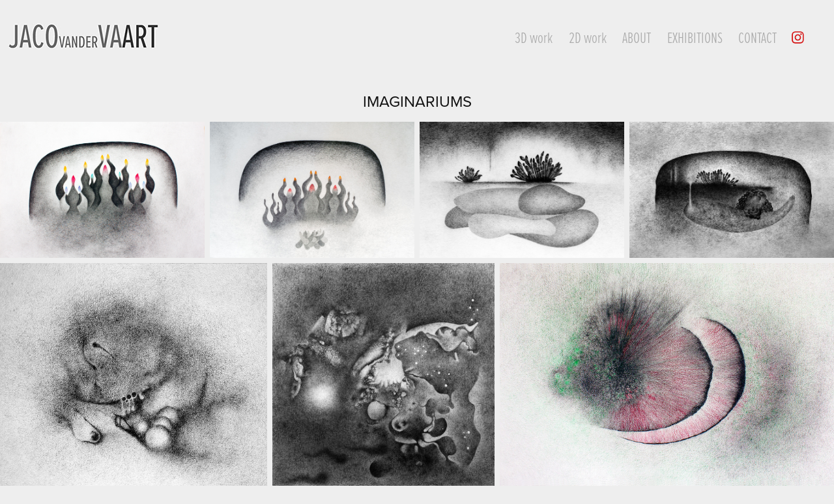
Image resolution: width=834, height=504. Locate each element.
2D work (588, 37)
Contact (757, 37)
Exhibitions (695, 37)
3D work (534, 37)
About (637, 37)
